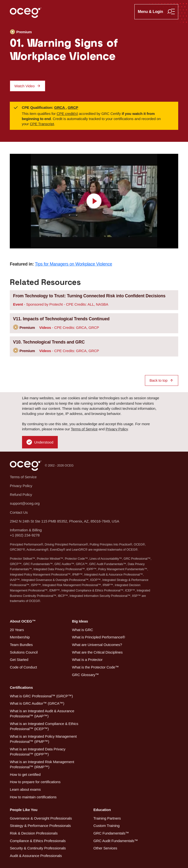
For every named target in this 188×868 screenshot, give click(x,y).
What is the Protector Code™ (95, 667)
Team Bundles (21, 645)
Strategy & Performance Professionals (40, 826)
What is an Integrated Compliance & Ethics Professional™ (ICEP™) (44, 726)
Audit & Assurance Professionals (36, 856)
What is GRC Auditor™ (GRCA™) (37, 703)
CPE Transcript (42, 124)
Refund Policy (21, 495)
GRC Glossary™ (85, 675)
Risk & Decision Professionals (34, 833)
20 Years (17, 630)
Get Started (19, 660)
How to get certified (25, 774)
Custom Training (106, 826)
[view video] (94, 201)
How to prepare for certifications (35, 782)
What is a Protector (87, 660)
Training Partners (107, 818)
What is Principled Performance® (99, 637)
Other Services (105, 848)
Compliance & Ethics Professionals (38, 841)
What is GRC (82, 630)
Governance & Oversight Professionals (41, 818)
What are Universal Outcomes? (97, 645)
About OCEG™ (23, 621)
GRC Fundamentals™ (111, 833)
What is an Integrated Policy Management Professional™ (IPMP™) (43, 739)
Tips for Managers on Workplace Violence (73, 264)
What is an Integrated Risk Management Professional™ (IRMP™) (42, 764)
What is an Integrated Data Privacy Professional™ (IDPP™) (38, 752)
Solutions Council (24, 652)
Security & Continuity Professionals (38, 848)
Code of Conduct (23, 667)
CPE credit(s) (67, 114)
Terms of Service (84, 429)
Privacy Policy (117, 429)
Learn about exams (25, 789)
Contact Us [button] (19, 512)
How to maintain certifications (33, 797)
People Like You (23, 810)
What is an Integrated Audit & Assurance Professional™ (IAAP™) (42, 713)
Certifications (21, 687)
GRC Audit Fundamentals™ (116, 841)
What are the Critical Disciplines (97, 652)
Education (102, 810)
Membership (20, 637)
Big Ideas (80, 621)
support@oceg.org (25, 503)
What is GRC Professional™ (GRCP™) (41, 696)
